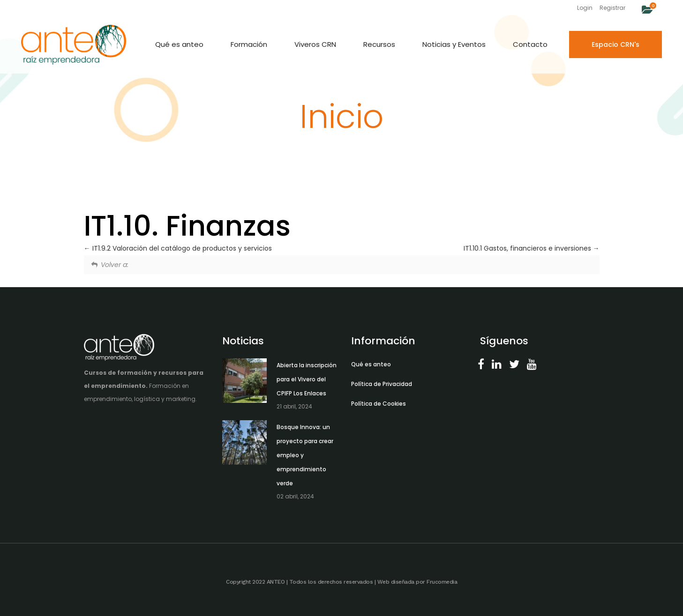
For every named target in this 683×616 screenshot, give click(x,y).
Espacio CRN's (615, 45)
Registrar (612, 8)
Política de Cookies (379, 404)
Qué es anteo (371, 364)
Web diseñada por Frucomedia (417, 582)
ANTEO (276, 582)
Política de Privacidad (382, 384)
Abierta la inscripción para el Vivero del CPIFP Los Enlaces (307, 379)
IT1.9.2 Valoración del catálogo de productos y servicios (178, 248)
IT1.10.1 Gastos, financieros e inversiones (532, 248)
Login (585, 8)
